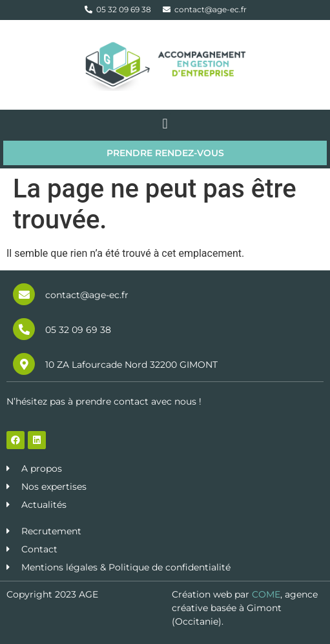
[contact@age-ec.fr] (24, 294)
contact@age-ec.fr (87, 295)
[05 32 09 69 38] (24, 329)
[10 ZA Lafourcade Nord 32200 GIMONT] (24, 364)
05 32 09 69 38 (78, 330)
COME (266, 594)
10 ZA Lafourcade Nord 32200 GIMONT (131, 365)
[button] (165, 124)
